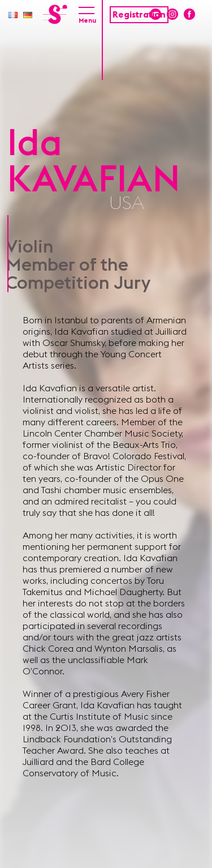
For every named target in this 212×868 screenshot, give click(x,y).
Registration (139, 15)
